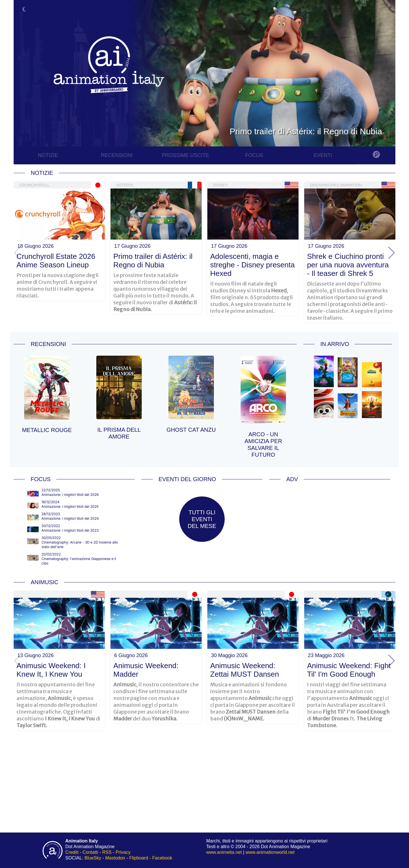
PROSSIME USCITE (185, 155)
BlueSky (93, 858)
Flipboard (139, 858)
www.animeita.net (224, 852)
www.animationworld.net (270, 852)
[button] (392, 253)
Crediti (72, 852)
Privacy (123, 852)
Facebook (162, 858)
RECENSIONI (117, 155)
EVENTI (323, 155)
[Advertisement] (330, 528)
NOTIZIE (48, 155)
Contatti (90, 852)
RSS (107, 852)
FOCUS (254, 155)
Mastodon (115, 858)
